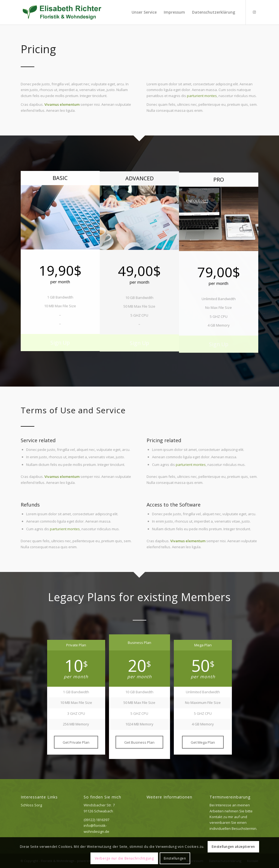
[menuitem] (144, 12)
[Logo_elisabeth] (62, 12)
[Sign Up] (60, 345)
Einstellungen (175, 858)
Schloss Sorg (31, 805)
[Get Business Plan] (139, 742)
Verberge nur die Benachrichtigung (124, 858)
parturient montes (202, 96)
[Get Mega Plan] (203, 742)
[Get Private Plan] (76, 742)
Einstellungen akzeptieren (233, 847)
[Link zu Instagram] (254, 12)
